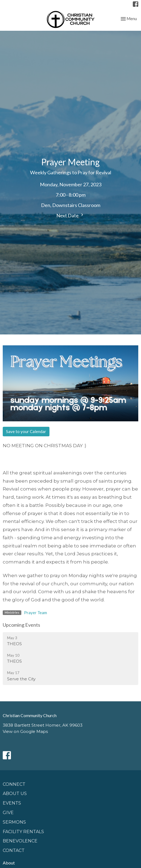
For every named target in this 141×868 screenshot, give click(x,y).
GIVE (8, 813)
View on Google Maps (25, 731)
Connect (14, 784)
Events (12, 803)
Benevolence (20, 841)
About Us (15, 794)
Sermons (14, 822)
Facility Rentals (23, 832)
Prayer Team (36, 613)
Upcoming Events (21, 625)
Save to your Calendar (26, 431)
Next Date (70, 215)
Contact (14, 850)
